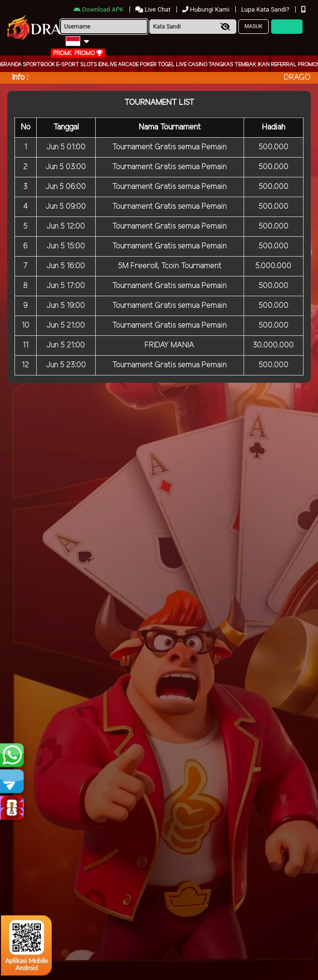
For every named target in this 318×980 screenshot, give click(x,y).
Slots (89, 65)
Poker (148, 65)
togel (166, 65)
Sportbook (39, 65)
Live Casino (192, 65)
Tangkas (221, 65)
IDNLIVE (108, 65)
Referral (284, 65)
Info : (20, 78)
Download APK (99, 9)
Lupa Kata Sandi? (266, 9)
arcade (128, 65)
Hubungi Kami (207, 9)
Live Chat (154, 9)
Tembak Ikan (252, 65)
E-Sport (68, 65)
